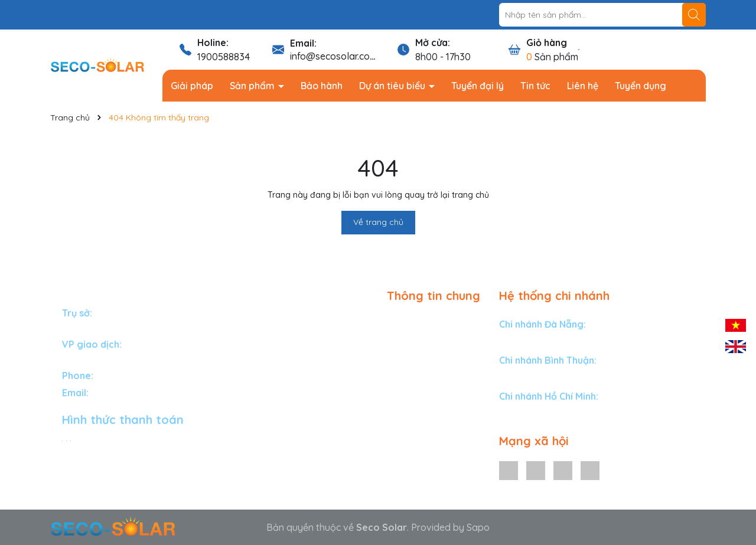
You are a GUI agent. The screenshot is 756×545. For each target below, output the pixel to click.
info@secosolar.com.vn (340, 56)
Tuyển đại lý (478, 86)
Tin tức (535, 86)
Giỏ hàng (547, 43)
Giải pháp (192, 86)
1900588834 (224, 57)
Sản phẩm (253, 86)
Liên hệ (583, 86)
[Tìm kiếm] (694, 15)
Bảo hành (322, 86)
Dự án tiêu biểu (393, 86)
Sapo (478, 527)
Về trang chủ (378, 222)
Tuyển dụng (641, 86)
